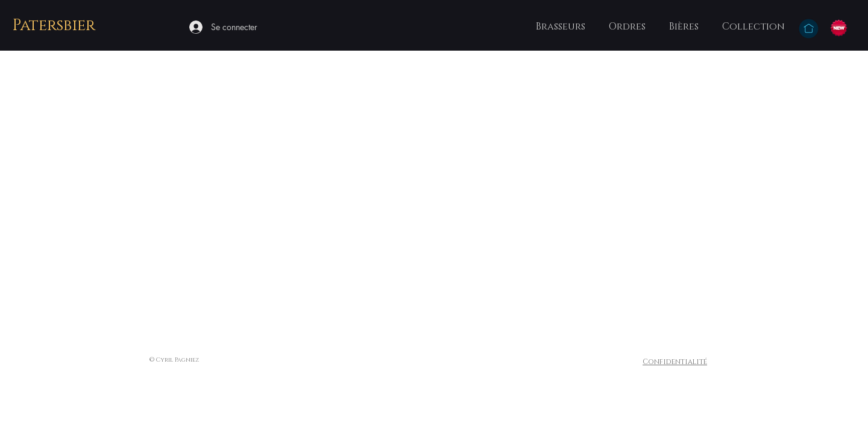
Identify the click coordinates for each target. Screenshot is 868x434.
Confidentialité (675, 362)
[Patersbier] (55, 26)
